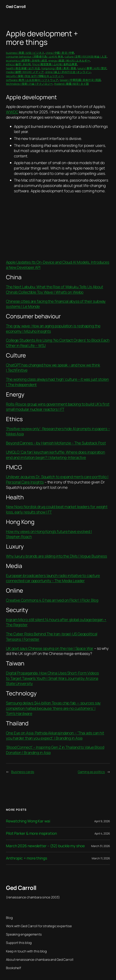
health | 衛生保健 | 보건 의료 (23, 68)
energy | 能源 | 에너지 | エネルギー (69, 60)
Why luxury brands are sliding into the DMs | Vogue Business (57, 556)
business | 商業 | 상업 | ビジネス (25, 53)
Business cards (23, 772)
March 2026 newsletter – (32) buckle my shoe (45, 846)
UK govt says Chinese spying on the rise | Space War (50, 648)
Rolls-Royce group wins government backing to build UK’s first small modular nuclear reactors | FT (58, 407)
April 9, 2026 (102, 821)
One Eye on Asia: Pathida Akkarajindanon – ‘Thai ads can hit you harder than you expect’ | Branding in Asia (55, 736)
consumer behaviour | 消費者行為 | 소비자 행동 (35, 56)
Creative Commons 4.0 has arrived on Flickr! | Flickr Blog (52, 600)
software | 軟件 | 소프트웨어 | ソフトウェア (32, 80)
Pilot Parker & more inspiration (31, 833)
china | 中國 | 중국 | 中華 (60, 53)
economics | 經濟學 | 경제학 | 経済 (26, 60)
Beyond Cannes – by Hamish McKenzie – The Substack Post (56, 443)
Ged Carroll (16, 7)
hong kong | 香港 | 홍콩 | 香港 (59, 68)
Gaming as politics (91, 772)
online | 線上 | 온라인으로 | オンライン (68, 72)
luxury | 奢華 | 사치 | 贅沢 (92, 68)
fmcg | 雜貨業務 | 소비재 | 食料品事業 (55, 64)
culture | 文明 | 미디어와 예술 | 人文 (86, 56)
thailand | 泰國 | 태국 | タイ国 (71, 84)
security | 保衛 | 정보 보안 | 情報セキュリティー (35, 76)
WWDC (12, 112)
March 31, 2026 (101, 846)
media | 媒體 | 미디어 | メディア (25, 72)
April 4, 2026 (102, 833)
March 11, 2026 (101, 858)
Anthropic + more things (27, 858)
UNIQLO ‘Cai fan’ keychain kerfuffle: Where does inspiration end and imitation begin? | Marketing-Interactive (56, 455)
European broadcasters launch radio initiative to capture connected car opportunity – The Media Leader (53, 578)
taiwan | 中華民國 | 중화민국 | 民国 (80, 80)
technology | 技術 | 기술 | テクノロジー (29, 84)
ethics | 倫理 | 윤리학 (18, 64)
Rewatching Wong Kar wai (28, 821)
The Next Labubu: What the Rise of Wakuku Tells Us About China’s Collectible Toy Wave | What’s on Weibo (55, 289)
